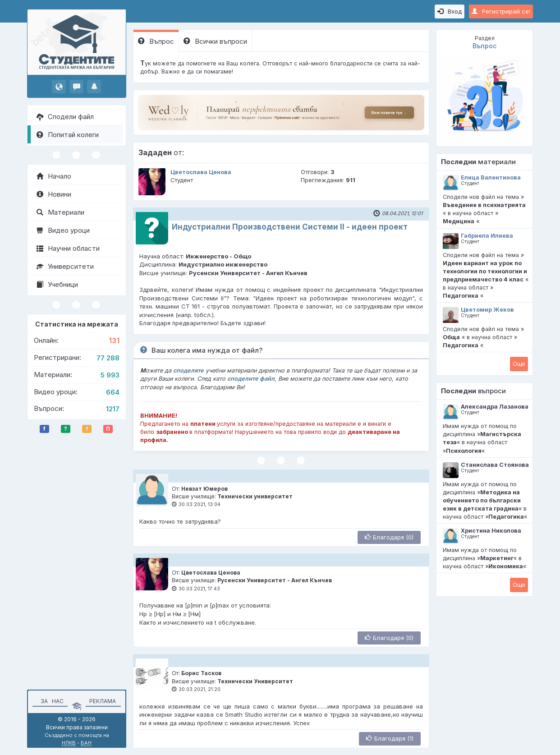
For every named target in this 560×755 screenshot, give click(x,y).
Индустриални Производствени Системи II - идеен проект (290, 227)
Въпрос (156, 41)
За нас (51, 701)
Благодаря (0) (389, 537)
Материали (60, 212)
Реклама (103, 701)
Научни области (68, 248)
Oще (519, 364)
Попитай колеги (68, 135)
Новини (54, 194)
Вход (450, 11)
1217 (113, 409)
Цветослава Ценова (201, 172)
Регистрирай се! (501, 11)
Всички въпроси (215, 41)
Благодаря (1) (390, 738)
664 (113, 392)
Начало (54, 176)
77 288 (108, 358)
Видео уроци (63, 230)
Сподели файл (65, 117)
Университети (65, 266)
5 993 (110, 375)
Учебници (57, 284)
